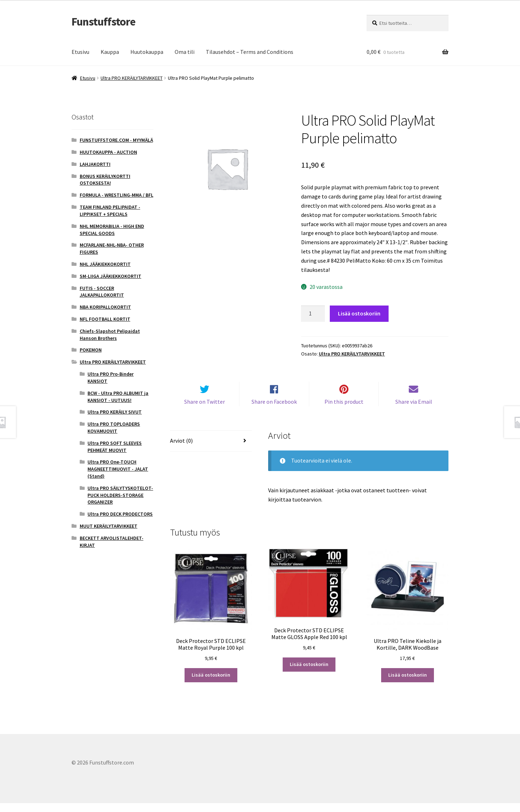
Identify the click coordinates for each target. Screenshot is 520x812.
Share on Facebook (274, 410)
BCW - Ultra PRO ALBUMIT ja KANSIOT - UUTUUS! (118, 397)
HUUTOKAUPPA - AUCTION (108, 152)
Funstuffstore (103, 22)
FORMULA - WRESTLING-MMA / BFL (117, 195)
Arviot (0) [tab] (181, 449)
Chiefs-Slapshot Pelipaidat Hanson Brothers (110, 335)
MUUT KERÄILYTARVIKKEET (109, 526)
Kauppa (110, 52)
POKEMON (91, 350)
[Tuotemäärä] (313, 314)
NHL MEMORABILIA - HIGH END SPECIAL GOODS (112, 230)
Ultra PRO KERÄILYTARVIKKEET (132, 78)
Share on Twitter (205, 410)
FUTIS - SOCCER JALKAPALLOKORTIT (102, 292)
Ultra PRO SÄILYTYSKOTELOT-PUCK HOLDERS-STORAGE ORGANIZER (120, 495)
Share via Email (414, 410)
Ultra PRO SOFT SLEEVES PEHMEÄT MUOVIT (115, 447)
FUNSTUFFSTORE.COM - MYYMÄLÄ (116, 140)
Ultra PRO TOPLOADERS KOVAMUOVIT (114, 427)
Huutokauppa (147, 52)
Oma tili (185, 52)
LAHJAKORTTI (95, 164)
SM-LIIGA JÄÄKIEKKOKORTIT (111, 276)
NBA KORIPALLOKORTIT (105, 307)
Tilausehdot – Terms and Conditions (250, 52)
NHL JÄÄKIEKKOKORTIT (105, 264)
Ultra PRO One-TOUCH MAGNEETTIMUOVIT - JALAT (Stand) (118, 469)
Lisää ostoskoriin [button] (211, 684)
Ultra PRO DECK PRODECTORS (120, 514)
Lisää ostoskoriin (359, 313)
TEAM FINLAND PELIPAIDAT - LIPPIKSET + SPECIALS (110, 211)
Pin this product (344, 410)
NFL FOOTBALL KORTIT (105, 319)
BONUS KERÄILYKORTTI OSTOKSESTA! (105, 180)
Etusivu (80, 52)
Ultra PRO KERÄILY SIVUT (115, 412)
